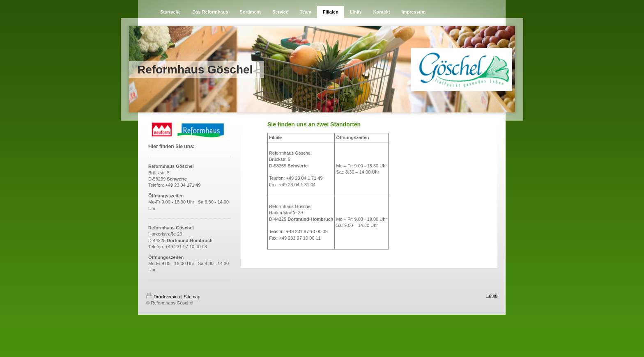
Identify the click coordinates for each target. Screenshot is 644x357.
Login (492, 295)
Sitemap (192, 297)
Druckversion (163, 297)
